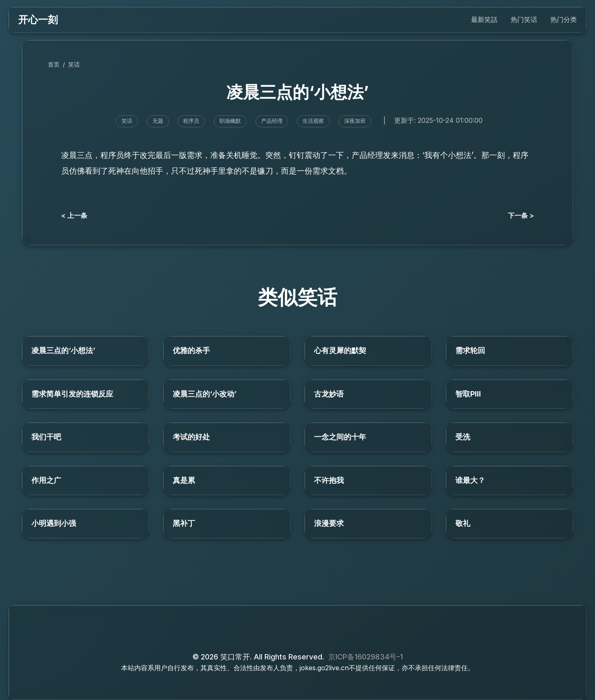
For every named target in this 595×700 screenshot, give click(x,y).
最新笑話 (484, 19)
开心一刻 (38, 20)
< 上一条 (74, 215)
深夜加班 (355, 121)
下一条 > (521, 215)
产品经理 (272, 121)
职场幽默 (230, 121)
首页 (54, 64)
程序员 (191, 121)
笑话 (74, 64)
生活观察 (313, 121)
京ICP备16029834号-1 (365, 657)
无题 (158, 121)
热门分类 (564, 19)
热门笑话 (524, 19)
